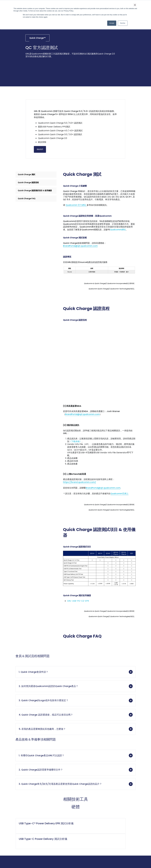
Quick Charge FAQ (28, 213)
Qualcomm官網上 (120, 499)
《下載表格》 (75, 445)
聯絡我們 (45, 156)
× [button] (135, 5)
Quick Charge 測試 (28, 183)
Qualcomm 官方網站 (76, 215)
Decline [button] (123, 23)
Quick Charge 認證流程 (30, 192)
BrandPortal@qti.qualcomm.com (80, 259)
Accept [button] (112, 23)
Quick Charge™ (37, 43)
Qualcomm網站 (118, 242)
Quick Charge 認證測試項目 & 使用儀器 (35, 202)
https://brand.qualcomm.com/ (80, 487)
